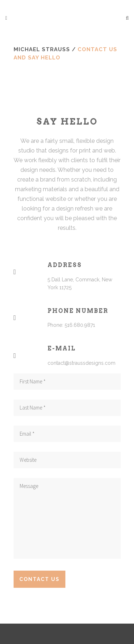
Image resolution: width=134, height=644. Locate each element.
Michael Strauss (42, 49)
